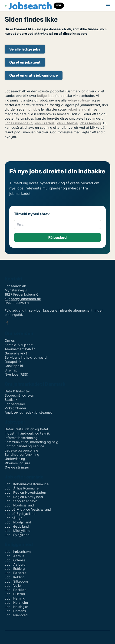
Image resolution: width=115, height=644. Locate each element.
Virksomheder (15, 408)
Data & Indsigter (17, 391)
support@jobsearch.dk (23, 299)
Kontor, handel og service (24, 446)
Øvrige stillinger (17, 467)
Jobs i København (18, 123)
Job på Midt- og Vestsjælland (28, 509)
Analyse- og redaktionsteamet (28, 412)
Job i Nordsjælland (19, 505)
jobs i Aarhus (44, 123)
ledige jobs (46, 96)
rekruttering (77, 109)
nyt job (32, 109)
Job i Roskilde (16, 590)
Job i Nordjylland (18, 522)
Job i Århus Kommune (22, 488)
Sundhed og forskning (22, 454)
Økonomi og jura (17, 463)
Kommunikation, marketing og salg (31, 442)
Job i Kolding (15, 577)
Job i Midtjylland (18, 531)
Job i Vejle (13, 585)
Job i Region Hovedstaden (25, 492)
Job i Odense (15, 560)
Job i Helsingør (16, 607)
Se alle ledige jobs (25, 49)
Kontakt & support (19, 345)
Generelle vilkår (17, 353)
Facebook (7, 323)
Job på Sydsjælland (20, 514)
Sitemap (11, 370)
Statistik (11, 400)
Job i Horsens (15, 611)
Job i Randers (15, 573)
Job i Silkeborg (16, 581)
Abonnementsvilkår (20, 349)
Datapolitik (13, 362)
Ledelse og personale (21, 450)
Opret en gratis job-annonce (34, 75)
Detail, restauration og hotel (26, 429)
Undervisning (15, 459)
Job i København (18, 551)
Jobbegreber (15, 404)
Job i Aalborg (15, 564)
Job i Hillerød (15, 594)
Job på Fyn (13, 518)
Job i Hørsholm (16, 602)
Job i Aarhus (14, 556)
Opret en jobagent (25, 62)
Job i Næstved (16, 615)
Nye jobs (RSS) (16, 374)
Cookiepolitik (15, 366)
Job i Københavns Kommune (27, 484)
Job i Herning (15, 598)
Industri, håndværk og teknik (27, 433)
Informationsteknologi (21, 438)
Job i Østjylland (17, 526)
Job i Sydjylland (17, 535)
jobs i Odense (67, 123)
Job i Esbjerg (15, 568)
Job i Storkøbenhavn (21, 501)
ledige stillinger (79, 100)
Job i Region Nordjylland (24, 497)
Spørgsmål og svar (19, 395)
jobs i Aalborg (90, 123)
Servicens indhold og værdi (26, 357)
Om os (10, 340)
